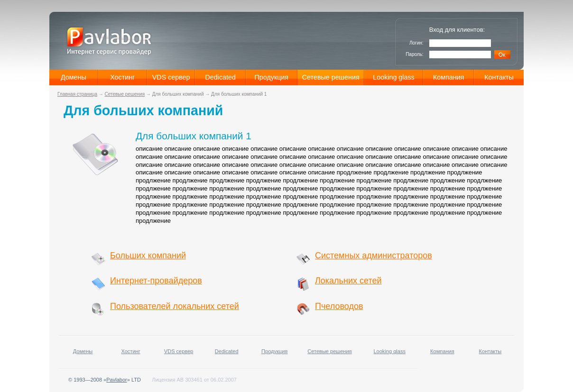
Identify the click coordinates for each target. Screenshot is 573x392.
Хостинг (122, 77)
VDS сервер (171, 77)
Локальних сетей (348, 281)
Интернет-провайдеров (156, 281)
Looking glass (393, 77)
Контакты (499, 77)
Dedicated (221, 77)
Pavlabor (116, 380)
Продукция (272, 77)
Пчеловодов (339, 306)
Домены (74, 77)
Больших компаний (148, 255)
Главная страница (77, 94)
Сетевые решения (331, 77)
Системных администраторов (374, 255)
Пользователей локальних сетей (175, 306)
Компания (448, 77)
